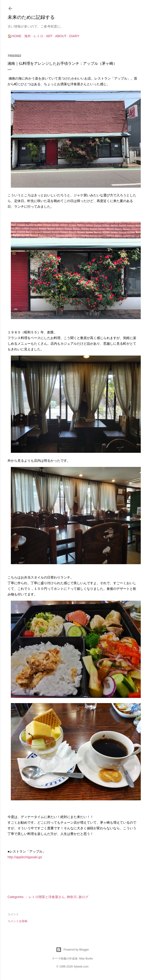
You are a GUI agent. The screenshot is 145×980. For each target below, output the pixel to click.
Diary (74, 36)
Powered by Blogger (72, 950)
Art (49, 36)
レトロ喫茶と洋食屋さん (47, 897)
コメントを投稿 (17, 921)
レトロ (38, 36)
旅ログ (83, 897)
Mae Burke (86, 959)
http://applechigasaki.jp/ (25, 857)
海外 (28, 36)
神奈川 (72, 897)
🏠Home (14, 36)
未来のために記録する (31, 17)
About (61, 36)
